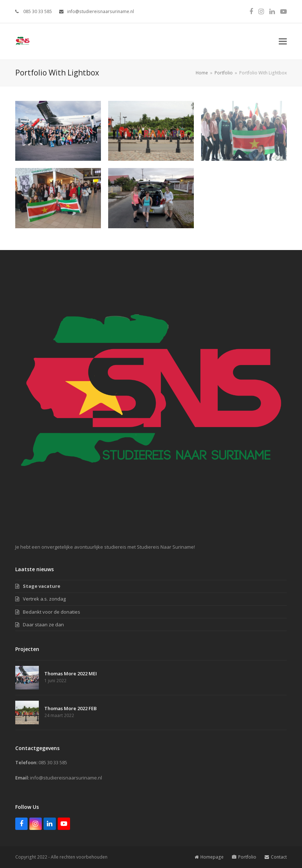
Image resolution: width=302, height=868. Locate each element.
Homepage (209, 857)
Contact (276, 857)
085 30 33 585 (37, 11)
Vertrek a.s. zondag (44, 599)
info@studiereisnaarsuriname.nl (101, 11)
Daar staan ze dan (43, 625)
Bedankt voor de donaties (52, 612)
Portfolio (244, 857)
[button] (283, 42)
